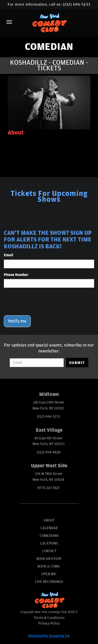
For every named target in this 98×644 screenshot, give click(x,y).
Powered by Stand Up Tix (49, 636)
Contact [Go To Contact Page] (49, 551)
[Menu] (9, 22)
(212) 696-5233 (77, 4)
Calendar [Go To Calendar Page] (49, 528)
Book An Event (49, 559)
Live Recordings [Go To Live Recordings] (49, 582)
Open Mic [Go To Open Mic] (49, 574)
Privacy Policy (49, 623)
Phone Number (16, 275)
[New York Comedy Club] (49, 23)
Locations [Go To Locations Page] (49, 543)
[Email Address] (37, 363)
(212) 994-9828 (48, 452)
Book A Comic (49, 566)
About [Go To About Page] (49, 520)
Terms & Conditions (49, 618)
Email (8, 255)
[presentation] (43, 302)
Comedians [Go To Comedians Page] (49, 536)
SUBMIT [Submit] (77, 363)
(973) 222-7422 (48, 488)
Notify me (17, 321)
